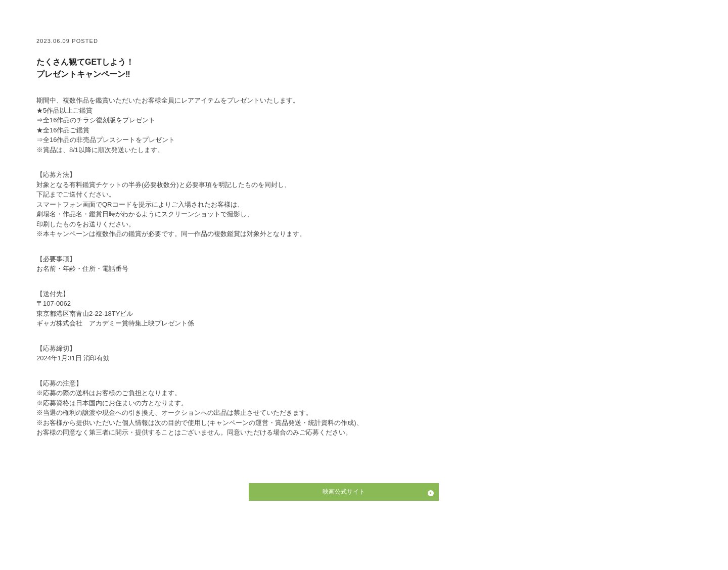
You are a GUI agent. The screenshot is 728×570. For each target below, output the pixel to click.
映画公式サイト (344, 492)
